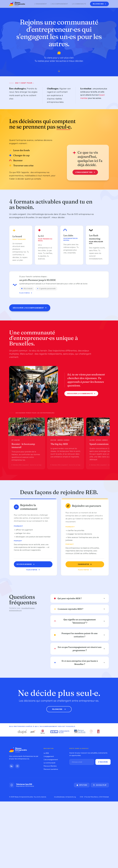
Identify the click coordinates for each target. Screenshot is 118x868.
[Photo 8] (38, 401)
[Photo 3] (30, 401)
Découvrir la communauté (81, 394)
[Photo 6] (34, 401)
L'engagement (41, 4)
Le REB (46, 753)
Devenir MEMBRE (26, 564)
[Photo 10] (41, 401)
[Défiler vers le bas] (59, 72)
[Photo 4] (31, 401)
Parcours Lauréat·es (51, 769)
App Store (82, 785)
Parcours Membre (50, 766)
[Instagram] (17, 766)
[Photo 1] (26, 401)
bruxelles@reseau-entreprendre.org (65, 797)
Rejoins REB (59, 709)
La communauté (79, 4)
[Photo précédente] (13, 385)
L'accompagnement (59, 4)
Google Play (100, 785)
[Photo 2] (28, 401)
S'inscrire (103, 762)
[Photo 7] (36, 401)
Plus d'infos (26, 295)
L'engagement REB (85, 172)
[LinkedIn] (11, 766)
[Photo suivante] (54, 385)
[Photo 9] (39, 401)
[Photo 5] (33, 401)
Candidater (84, 564)
